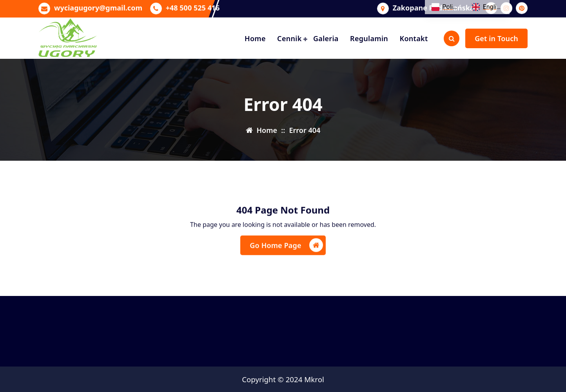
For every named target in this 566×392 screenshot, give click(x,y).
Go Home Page (286, 249)
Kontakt (414, 38)
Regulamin (369, 38)
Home (255, 38)
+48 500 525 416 (193, 7)
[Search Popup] (452, 38)
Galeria (326, 38)
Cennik (289, 38)
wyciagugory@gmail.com (98, 7)
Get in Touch (496, 38)
